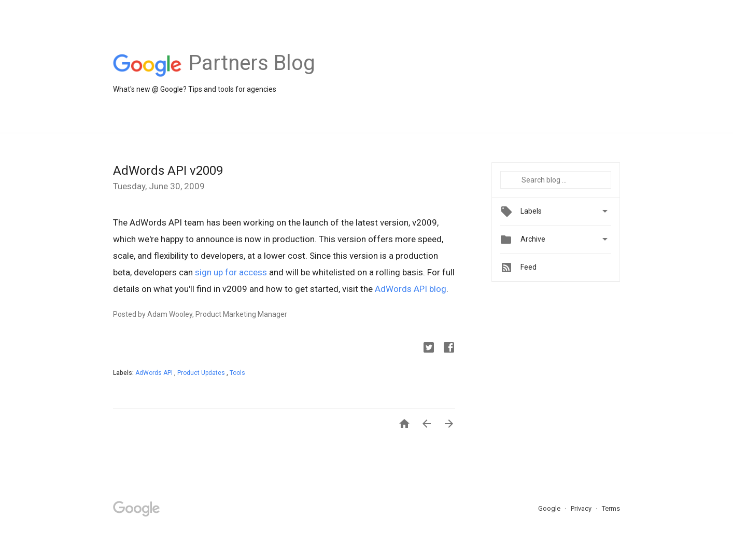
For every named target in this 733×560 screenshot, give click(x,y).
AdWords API (155, 373)
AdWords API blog (411, 289)
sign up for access (231, 272)
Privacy (582, 508)
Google (550, 508)
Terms (611, 508)
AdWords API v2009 (168, 171)
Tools (237, 373)
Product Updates (202, 373)
